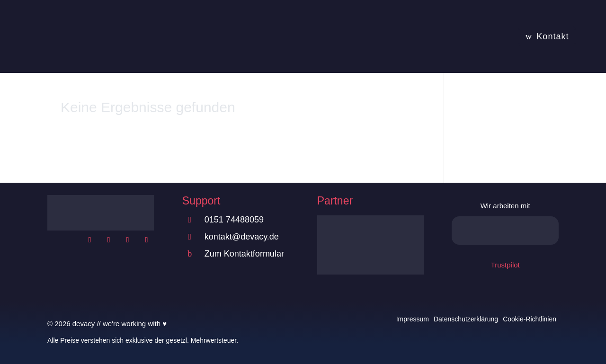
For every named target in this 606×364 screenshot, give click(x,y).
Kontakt (553, 36)
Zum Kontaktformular (244, 254)
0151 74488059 (234, 220)
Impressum (413, 319)
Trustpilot (505, 265)
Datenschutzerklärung (466, 319)
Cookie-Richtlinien (530, 319)
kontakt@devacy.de (242, 237)
